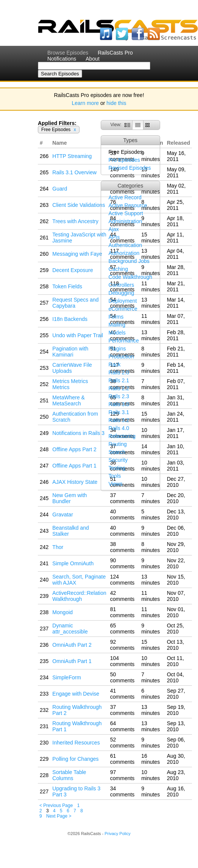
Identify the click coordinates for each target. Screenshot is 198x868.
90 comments (122, 563)
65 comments (122, 629)
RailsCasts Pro (115, 53)
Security (118, 460)
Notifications (62, 59)
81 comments (122, 612)
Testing (117, 468)
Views (116, 484)
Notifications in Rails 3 (78, 433)
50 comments (122, 677)
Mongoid (62, 612)
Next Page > (59, 816)
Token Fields (67, 286)
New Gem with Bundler (69, 498)
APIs (114, 237)
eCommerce (123, 309)
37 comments (122, 498)
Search (117, 452)
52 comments (122, 743)
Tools (115, 476)
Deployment (123, 301)
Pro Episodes (124, 160)
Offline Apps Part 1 (74, 466)
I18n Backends (70, 319)
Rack (115, 364)
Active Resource (128, 205)
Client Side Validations (79, 205)
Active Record (125, 197)
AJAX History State (75, 482)
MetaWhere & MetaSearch (69, 400)
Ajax (114, 229)
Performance (124, 341)
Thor (58, 547)
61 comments (122, 759)
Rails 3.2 (119, 420)
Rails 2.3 (119, 396)
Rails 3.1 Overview (74, 172)
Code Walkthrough (130, 277)
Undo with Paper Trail (78, 335)
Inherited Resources (76, 743)
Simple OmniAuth (73, 563)
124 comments (122, 580)
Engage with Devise (76, 694)
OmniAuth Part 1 (72, 661)
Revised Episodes (130, 168)
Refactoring (122, 436)
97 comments (122, 775)
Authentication (126, 245)
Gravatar (62, 515)
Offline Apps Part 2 (74, 449)
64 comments (122, 726)
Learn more (86, 103)
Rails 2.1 (119, 380)
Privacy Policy (117, 834)
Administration (126, 221)
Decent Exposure (72, 270)
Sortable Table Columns (69, 775)
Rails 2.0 (119, 372)
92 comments (122, 645)
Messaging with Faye (77, 254)
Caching (118, 269)
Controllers (122, 285)
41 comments (122, 694)
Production (121, 357)
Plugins (117, 349)
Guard (60, 189)
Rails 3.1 (119, 412)
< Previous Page (56, 805)
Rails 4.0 (119, 428)
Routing (118, 444)
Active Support (126, 213)
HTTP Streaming (72, 156)
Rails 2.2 (119, 388)
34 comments (122, 791)
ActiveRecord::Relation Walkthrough (79, 596)
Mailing (117, 325)
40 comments (122, 515)
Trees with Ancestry (75, 221)
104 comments (122, 661)
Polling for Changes (75, 759)
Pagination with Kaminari (70, 352)
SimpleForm (66, 677)
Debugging (122, 293)
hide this (116, 103)
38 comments (122, 547)
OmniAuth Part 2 (72, 645)
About (93, 59)
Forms (116, 317)
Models (117, 333)
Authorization (124, 253)
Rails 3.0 (119, 404)
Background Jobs (129, 261)
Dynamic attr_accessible (70, 629)
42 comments (122, 596)
